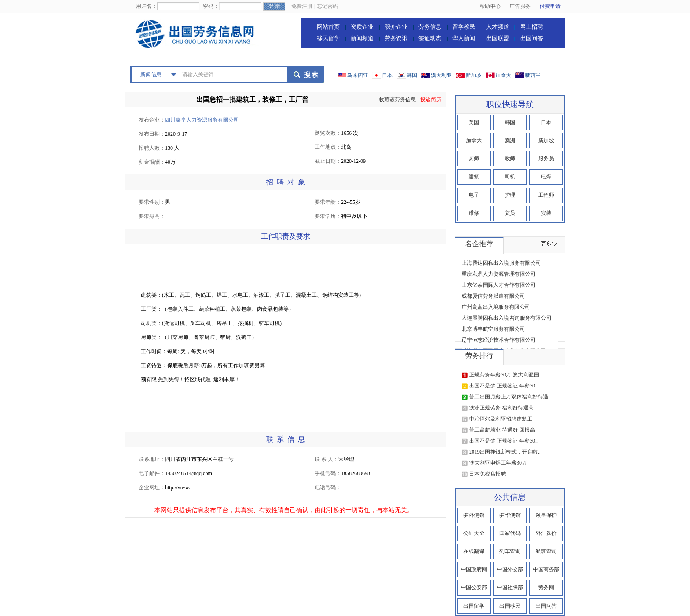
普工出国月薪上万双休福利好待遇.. (510, 397)
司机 (510, 177)
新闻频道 (362, 38)
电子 (474, 195)
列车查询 (510, 551)
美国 (474, 122)
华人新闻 (464, 38)
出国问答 (532, 38)
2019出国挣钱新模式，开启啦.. (505, 452)
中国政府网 (474, 569)
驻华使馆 (510, 515)
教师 (510, 159)
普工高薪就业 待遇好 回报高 (502, 430)
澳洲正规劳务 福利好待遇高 (501, 408)
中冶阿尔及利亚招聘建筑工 (501, 419)
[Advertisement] (301, 268)
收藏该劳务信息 (397, 100)
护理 (510, 195)
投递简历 (431, 100)
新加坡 (473, 75)
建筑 (474, 177)
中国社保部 (510, 587)
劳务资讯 (396, 38)
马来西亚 (358, 75)
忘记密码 (327, 6)
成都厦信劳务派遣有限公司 (493, 296)
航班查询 (546, 551)
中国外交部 (510, 569)
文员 (510, 213)
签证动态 (430, 38)
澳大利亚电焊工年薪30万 (498, 463)
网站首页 (328, 27)
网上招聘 (532, 27)
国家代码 (510, 533)
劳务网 (546, 587)
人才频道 (498, 27)
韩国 (412, 75)
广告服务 (520, 6)
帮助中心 (490, 6)
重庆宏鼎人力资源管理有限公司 (499, 274)
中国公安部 (474, 587)
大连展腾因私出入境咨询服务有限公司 (506, 318)
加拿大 (503, 75)
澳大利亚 (441, 75)
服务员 (546, 159)
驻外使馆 (474, 515)
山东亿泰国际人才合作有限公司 (499, 285)
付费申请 (550, 6)
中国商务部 (546, 569)
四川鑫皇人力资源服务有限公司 (202, 120)
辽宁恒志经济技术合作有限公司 (499, 340)
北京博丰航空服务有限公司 (493, 329)
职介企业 (396, 27)
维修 (474, 213)
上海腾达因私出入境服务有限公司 (501, 263)
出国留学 (474, 606)
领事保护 (546, 515)
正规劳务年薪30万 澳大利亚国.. (505, 375)
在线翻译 (474, 551)
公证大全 (474, 533)
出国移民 (510, 606)
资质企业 (362, 27)
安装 (546, 213)
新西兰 (533, 75)
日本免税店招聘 (488, 474)
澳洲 (510, 140)
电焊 (546, 177)
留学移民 (464, 27)
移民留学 (328, 38)
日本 (387, 75)
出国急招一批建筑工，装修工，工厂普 (252, 100)
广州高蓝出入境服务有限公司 (496, 307)
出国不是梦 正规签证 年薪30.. (503, 386)
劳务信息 (430, 27)
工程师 (546, 195)
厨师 (474, 159)
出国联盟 (498, 38)
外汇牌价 (546, 533)
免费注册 (302, 6)
